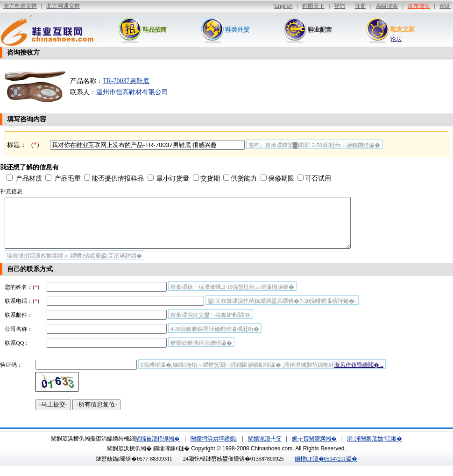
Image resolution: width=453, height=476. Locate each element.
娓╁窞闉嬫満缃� (314, 448)
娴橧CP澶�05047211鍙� (326, 469)
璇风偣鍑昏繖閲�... (359, 375)
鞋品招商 (155, 30)
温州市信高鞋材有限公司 (132, 92)
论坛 (396, 39)
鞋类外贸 (237, 30)
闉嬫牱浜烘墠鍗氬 (214, 448)
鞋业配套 (320, 30)
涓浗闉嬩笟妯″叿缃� (374, 448)
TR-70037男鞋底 (126, 81)
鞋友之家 (403, 29)
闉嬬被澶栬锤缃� (157, 448)
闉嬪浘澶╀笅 (265, 448)
